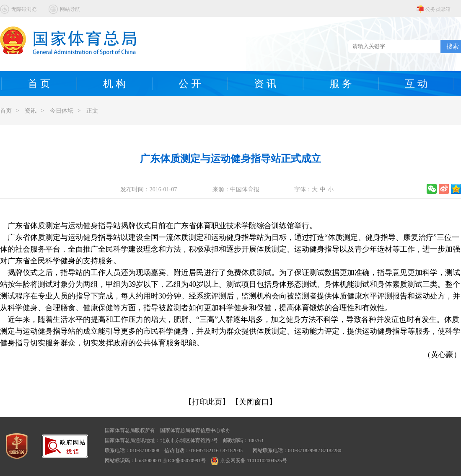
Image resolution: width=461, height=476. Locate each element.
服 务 (341, 84)
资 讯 (265, 84)
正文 (92, 111)
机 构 (114, 84)
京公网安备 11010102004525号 (249, 461)
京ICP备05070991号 (184, 461)
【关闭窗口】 (254, 402)
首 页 (39, 84)
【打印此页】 (207, 402)
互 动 (416, 84)
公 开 (190, 84)
